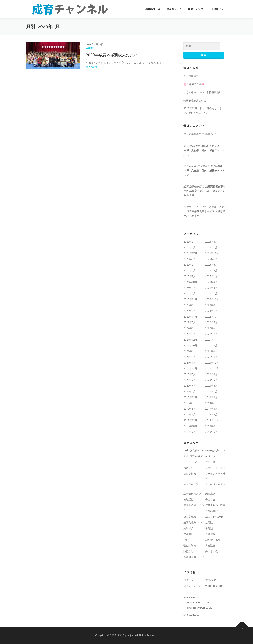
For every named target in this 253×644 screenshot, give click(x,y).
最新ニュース (174, 9)
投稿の (212, 580)
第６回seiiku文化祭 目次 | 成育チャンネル (204, 150)
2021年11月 (212, 340)
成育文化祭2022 (193, 523)
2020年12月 (212, 363)
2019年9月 (211, 397)
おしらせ (210, 462)
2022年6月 (190, 328)
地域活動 (90, 48)
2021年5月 (190, 357)
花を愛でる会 (213, 540)
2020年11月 (190, 369)
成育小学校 (212, 511)
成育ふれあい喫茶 (215, 505)
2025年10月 (212, 253)
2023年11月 (190, 299)
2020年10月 (212, 369)
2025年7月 (211, 259)
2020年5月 (211, 380)
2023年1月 (211, 311)
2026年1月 (211, 248)
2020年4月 (190, 386)
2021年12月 (190, 340)
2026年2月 (190, 248)
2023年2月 (190, 311)
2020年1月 (211, 392)
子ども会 (210, 500)
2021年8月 (190, 351)
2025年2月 (190, 276)
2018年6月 (211, 432)
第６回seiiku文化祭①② (197, 166)
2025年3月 (211, 271)
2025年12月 (190, 253)
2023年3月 (211, 305)
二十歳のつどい (192, 494)
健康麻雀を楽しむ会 (195, 101)
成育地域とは (153, 9)
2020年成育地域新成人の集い (112, 55)
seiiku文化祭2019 (193, 451)
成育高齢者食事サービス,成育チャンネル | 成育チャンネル (204, 191)
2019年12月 (190, 397)
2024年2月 (190, 294)
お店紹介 (189, 468)
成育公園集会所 (192, 134)
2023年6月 (190, 305)
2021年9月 (211, 346)
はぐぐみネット (192, 484)
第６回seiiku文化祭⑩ (196, 146)
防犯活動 (189, 551)
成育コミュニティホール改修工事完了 (205, 207)
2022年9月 (190, 322)
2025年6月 (190, 265)
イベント (210, 456)
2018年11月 (212, 420)
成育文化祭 (190, 517)
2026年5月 (190, 242)
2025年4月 (190, 271)
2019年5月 (211, 409)
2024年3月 (211, 288)
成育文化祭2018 (214, 517)
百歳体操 (210, 534)
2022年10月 (212, 317)
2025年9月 (190, 259)
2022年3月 (190, 334)
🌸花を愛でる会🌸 (194, 84)
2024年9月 (211, 282)
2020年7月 (190, 380)
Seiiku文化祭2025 (194, 456)
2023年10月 (212, 299)
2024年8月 (190, 288)
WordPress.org (214, 586)
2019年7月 (211, 403)
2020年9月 (190, 374)
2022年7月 (211, 322)
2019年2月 (211, 415)
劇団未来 (210, 494)
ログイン (189, 580)
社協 (186, 540)
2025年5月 (211, 265)
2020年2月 (190, 392)
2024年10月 (190, 282)
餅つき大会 (212, 551)
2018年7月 (190, 432)
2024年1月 (211, 294)
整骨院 (209, 523)
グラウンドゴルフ (215, 468)
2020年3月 (211, 386)
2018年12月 (190, 420)
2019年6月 (190, 409)
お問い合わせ (219, 9)
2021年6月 (211, 351)
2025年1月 (211, 276)
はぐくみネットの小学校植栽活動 (202, 92)
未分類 (209, 528)
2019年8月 (190, 403)
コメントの (193, 586)
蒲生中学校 (190, 546)
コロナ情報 (190, 474)
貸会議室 (210, 546)
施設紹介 (189, 528)
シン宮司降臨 (191, 76)
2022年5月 (211, 328)
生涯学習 (189, 534)
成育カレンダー (197, 9)
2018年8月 (211, 426)
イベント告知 (191, 462)
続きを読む (92, 67)
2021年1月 (190, 363)
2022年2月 (211, 334)
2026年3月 (211, 242)
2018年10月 (190, 426)
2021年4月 (211, 357)
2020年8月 (211, 374)
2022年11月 (190, 317)
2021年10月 (190, 346)
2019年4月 (190, 415)
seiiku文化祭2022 (215, 451)
